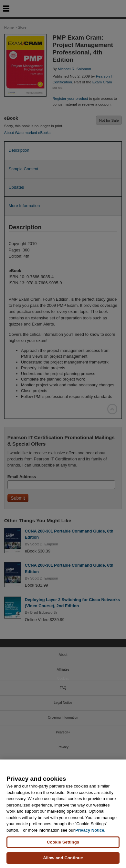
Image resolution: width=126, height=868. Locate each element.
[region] (63, 814)
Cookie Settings (63, 842)
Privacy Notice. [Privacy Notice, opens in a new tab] (90, 830)
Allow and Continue (63, 858)
